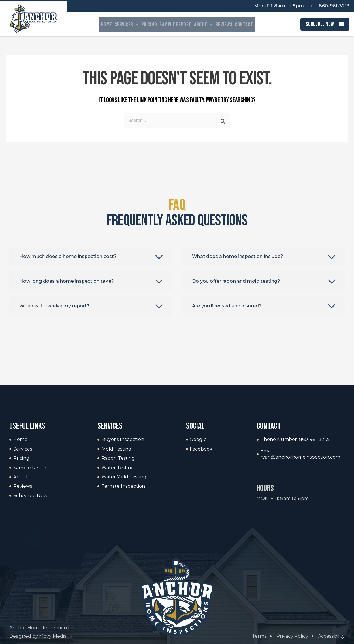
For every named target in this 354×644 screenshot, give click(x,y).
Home (97, 25)
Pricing (146, 25)
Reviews (230, 25)
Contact (253, 25)
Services (120, 25)
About (207, 25)
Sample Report (175, 25)
